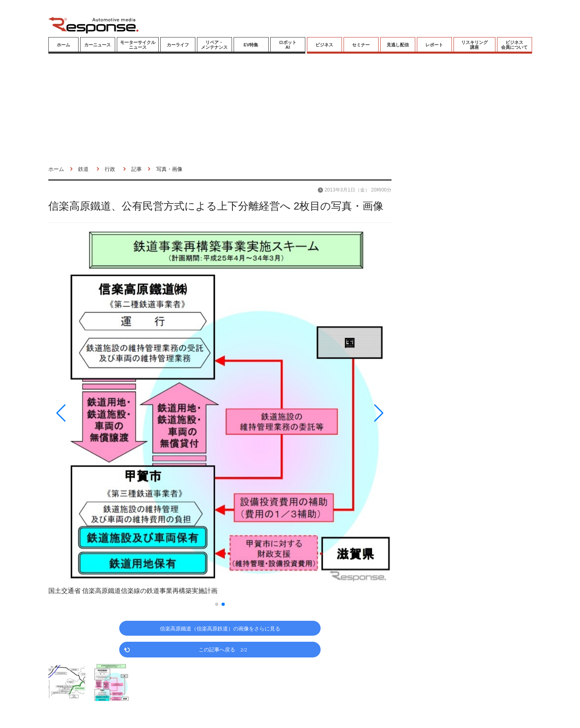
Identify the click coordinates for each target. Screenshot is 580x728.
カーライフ (178, 45)
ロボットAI (288, 45)
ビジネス (324, 45)
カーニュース (97, 45)
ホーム (63, 45)
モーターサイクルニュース (138, 45)
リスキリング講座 (474, 45)
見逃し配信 (398, 45)
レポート (434, 45)
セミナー (361, 45)
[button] (100, 413)
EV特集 (251, 45)
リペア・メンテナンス (214, 45)
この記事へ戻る (223, 649)
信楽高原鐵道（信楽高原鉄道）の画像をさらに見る (220, 628)
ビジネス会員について (514, 45)
